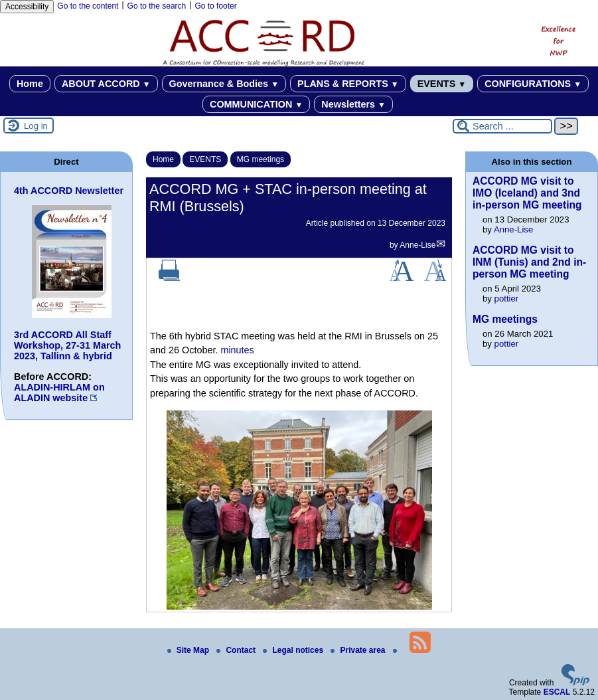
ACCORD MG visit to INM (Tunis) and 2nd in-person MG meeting (529, 262)
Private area (359, 650)
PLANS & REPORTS (348, 84)
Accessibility (27, 7)
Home (30, 84)
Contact (237, 650)
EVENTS (442, 84)
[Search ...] (502, 126)
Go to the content (88, 6)
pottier (507, 299)
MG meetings (261, 159)
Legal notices (294, 650)
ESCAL (557, 692)
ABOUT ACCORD (106, 84)
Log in (36, 126)
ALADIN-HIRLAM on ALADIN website (59, 393)
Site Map (189, 650)
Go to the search (157, 6)
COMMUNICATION (256, 104)
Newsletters (353, 104)
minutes (237, 350)
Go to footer (215, 6)
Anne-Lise (417, 245)
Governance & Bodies (224, 84)
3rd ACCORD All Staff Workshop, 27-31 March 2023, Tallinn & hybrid (67, 345)
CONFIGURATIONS (533, 84)
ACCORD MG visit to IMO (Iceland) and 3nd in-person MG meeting (527, 193)
